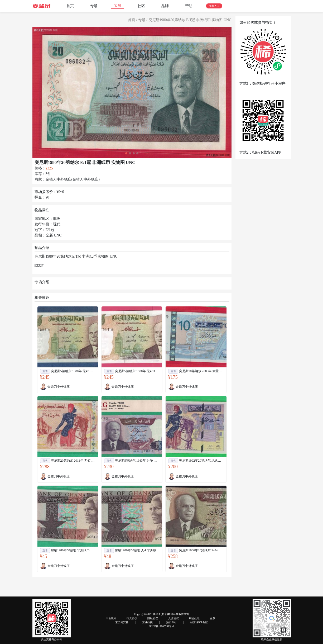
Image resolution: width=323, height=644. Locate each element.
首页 (70, 6)
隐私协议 (153, 618)
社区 (141, 6)
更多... (214, 618)
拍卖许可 (171, 622)
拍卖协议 (132, 618)
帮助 (189, 6)
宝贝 (118, 6)
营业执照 (147, 622)
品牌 (165, 6)
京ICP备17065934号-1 (161, 626)
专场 (94, 6)
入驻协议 (173, 618)
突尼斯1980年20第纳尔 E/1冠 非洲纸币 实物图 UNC (190, 20)
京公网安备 (122, 622)
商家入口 (214, 6)
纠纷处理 (194, 618)
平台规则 (111, 618)
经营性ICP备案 (199, 622)
